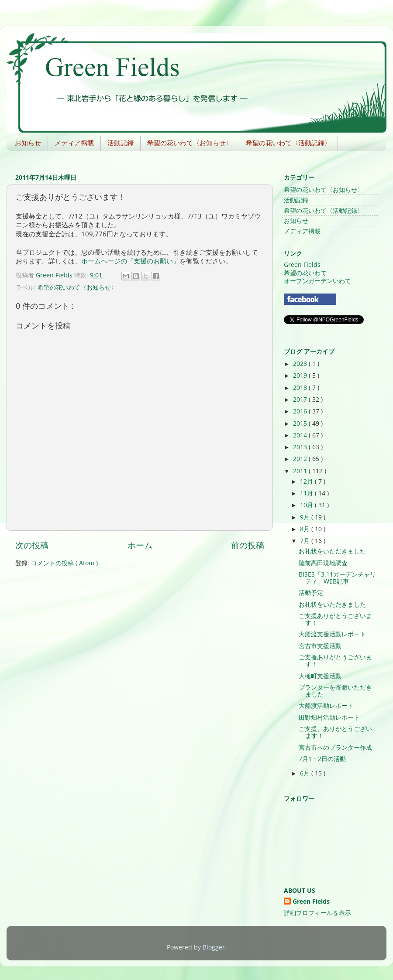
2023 (301, 364)
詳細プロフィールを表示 (317, 913)
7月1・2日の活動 (322, 759)
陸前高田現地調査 (323, 563)
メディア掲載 (74, 143)
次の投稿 (32, 545)
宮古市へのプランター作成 (335, 748)
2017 (301, 400)
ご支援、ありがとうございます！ (335, 732)
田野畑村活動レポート (329, 717)
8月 (306, 529)
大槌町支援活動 (320, 676)
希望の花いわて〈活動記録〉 (288, 143)
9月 (306, 517)
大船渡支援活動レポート (332, 634)
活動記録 (121, 143)
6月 (306, 773)
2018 (301, 388)
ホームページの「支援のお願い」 (130, 261)
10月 (307, 505)
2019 (301, 376)
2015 (301, 423)
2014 (301, 435)
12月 (307, 481)
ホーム (140, 545)
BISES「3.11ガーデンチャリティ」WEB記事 (337, 578)
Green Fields (302, 265)
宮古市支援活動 (320, 646)
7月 (306, 541)
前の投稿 (248, 545)
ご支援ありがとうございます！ (335, 619)
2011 (301, 471)
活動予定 (311, 593)
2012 (301, 459)
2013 (301, 447)
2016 (301, 411)
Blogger (214, 947)
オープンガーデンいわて (317, 281)
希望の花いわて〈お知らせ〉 (190, 143)
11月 (307, 493)
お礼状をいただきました (332, 551)
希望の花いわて (305, 273)
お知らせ (28, 143)
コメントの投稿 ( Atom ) (64, 563)
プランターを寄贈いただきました (335, 691)
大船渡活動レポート (326, 706)
